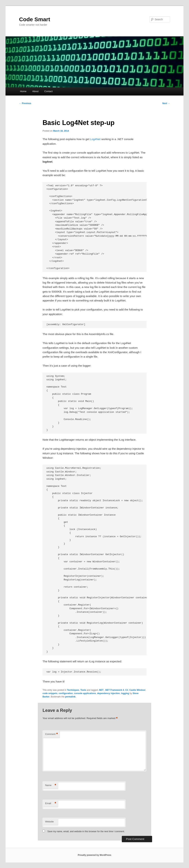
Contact (48, 91)
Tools (83, 690)
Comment (51, 734)
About (35, 91)
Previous (25, 103)
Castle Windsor (137, 690)
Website (49, 822)
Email (51, 803)
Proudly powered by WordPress (94, 855)
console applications (85, 693)
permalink (70, 697)
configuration (66, 693)
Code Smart (35, 19)
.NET (101, 690)
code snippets (50, 693)
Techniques (73, 690)
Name (51, 785)
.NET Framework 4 (114, 690)
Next (166, 103)
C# (127, 690)
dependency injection (108, 693)
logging (125, 693)
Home (23, 91)
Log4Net (95, 139)
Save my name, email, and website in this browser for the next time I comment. (86, 831)
